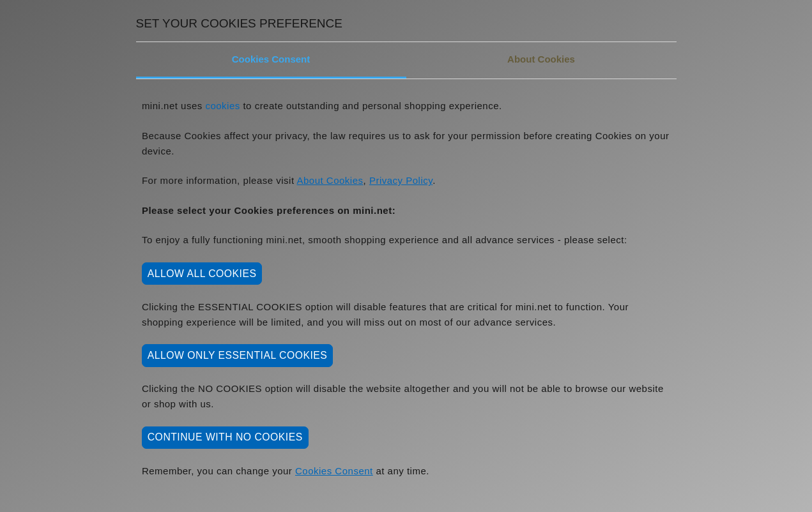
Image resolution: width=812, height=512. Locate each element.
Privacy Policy (401, 180)
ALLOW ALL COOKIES (202, 274)
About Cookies (541, 59)
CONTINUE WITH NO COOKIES (225, 437)
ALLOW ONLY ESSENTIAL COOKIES (238, 355)
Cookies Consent (271, 59)
